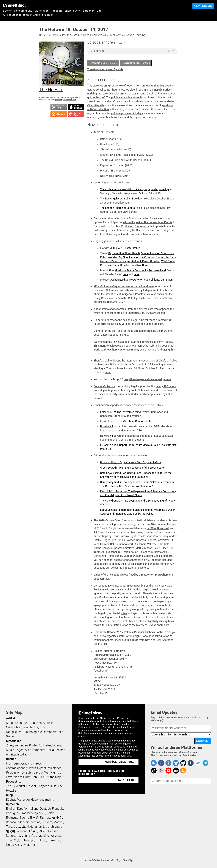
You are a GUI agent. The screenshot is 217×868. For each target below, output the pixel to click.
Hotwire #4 (107, 426)
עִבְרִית (20, 836)
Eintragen (203, 741)
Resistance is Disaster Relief (118, 298)
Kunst (10, 723)
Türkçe (10, 827)
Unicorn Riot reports (137, 226)
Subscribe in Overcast (59, 114)
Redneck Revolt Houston (146, 261)
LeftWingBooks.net (158, 528)
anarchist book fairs (111, 117)
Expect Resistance (49, 768)
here (125, 274)
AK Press (99, 532)
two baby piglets (118, 575)
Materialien (42, 11)
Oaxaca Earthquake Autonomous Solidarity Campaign (141, 280)
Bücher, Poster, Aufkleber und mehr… (30, 800)
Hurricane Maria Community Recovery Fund (140, 270)
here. (137, 274)
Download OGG (136, 63)
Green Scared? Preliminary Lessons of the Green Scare (132, 468)
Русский (40, 813)
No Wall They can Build (41, 786)
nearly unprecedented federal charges (132, 394)
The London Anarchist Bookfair (118, 208)
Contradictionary (17, 768)
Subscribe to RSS (59, 107)
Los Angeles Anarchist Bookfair (124, 199)
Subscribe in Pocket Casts (76, 114)
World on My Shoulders (121, 257)
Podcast (12, 782)
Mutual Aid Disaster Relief (125, 248)
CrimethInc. (14, 5)
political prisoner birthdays (127, 113)
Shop (68, 11)
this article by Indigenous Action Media (149, 290)
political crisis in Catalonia (127, 97)
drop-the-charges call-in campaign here (147, 379)
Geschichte (31, 727)
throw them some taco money (122, 350)
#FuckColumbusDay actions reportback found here (124, 286)
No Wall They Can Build (29, 777)
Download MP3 (103, 63)
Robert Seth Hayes (105, 655)
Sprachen (89, 11)
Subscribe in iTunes (76, 107)
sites (124, 613)
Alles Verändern (35, 750)
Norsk (10, 845)
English (11, 809)
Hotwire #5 (107, 436)
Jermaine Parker (104, 678)
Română (22, 831)
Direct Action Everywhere (154, 575)
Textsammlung (23, 11)
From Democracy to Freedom (25, 763)
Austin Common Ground (150, 257)
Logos (19, 750)
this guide (132, 640)
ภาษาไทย (31, 836)
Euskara (47, 822)
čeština (35, 822)
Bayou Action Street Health (124, 253)
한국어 (11, 831)
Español (22, 809)
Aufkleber (45, 745)
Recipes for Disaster (19, 772)
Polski (50, 813)
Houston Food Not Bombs (135, 265)
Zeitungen (21, 745)
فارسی (21, 827)
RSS (17, 719)
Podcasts (57, 11)
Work (32, 768)
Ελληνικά (12, 818)
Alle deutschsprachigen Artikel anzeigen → (30, 15)
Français (58, 809)
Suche (77, 11)
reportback (121, 309)
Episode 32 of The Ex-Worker (117, 412)
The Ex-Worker (16, 786)
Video (97, 575)
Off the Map (53, 777)
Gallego (41, 840)
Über (100, 11)
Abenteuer (22, 723)
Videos (57, 745)
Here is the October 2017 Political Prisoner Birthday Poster (129, 632)
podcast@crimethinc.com (66, 100)
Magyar (58, 822)
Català (25, 840)
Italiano (34, 809)
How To (45, 727)
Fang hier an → (128, 780)
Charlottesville (96, 105)
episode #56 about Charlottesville (132, 421)
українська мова (50, 836)
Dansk (10, 836)
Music (10, 750)
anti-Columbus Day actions (158, 86)
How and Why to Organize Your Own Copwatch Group (131, 462)
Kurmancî (54, 840)
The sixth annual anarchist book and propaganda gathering (134, 189)
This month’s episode (106, 346)
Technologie (31, 732)
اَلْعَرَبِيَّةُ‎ (33, 831)
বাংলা (42, 831)
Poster (33, 745)
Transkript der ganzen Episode (105, 69)
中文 (59, 818)
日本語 (34, 818)
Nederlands (34, 827)
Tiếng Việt (13, 840)
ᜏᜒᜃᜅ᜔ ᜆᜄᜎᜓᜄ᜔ (25, 845)
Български (47, 818)
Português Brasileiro (19, 813)
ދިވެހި (33, 840)
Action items (101, 309)
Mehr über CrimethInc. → (121, 762)
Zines (10, 745)
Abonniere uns (203, 6)
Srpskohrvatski (53, 827)
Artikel (11, 718)
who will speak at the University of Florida (148, 222)
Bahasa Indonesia (18, 822)
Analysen (36, 723)
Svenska (53, 831)
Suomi (24, 818)
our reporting (137, 586)
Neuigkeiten (14, 732)
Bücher (7, 11)
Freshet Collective (104, 386)
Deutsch (45, 809)
